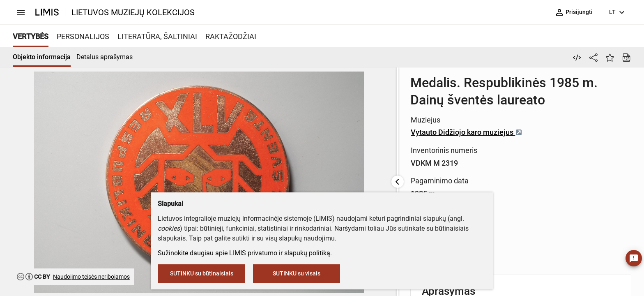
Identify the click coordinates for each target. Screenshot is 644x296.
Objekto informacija (42, 57)
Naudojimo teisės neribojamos (91, 277)
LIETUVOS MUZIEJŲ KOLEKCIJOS (133, 12)
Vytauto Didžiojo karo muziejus (292, 115)
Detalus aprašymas (105, 57)
